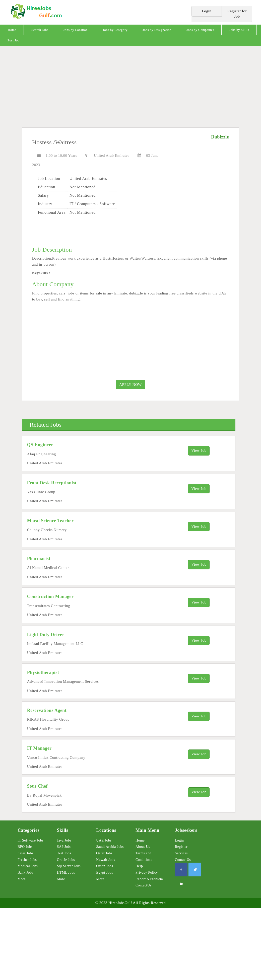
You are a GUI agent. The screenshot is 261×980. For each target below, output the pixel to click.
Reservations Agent (47, 710)
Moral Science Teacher (50, 521)
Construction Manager (50, 596)
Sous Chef (37, 786)
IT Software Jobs (30, 840)
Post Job (14, 40)
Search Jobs (40, 30)
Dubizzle (220, 137)
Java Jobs (64, 840)
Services (181, 853)
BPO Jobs (25, 847)
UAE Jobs (104, 840)
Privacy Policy (147, 873)
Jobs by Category (115, 30)
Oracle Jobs (66, 860)
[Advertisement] (130, 89)
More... (23, 879)
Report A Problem (149, 879)
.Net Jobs (64, 853)
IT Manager (39, 748)
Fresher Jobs (27, 860)
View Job (199, 450)
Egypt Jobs (105, 873)
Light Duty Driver (46, 635)
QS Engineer (40, 445)
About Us (143, 847)
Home (12, 30)
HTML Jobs (66, 873)
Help (139, 866)
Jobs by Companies (200, 30)
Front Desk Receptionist (52, 483)
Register (181, 847)
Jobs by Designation (157, 30)
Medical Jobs (28, 866)
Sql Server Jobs (69, 866)
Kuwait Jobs (106, 860)
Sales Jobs (25, 853)
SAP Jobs (64, 847)
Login (179, 840)
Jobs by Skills (239, 30)
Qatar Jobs (104, 853)
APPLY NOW (130, 385)
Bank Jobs (25, 873)
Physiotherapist (43, 672)
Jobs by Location (76, 30)
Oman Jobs (105, 866)
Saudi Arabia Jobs (110, 847)
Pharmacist (39, 559)
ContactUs (144, 885)
